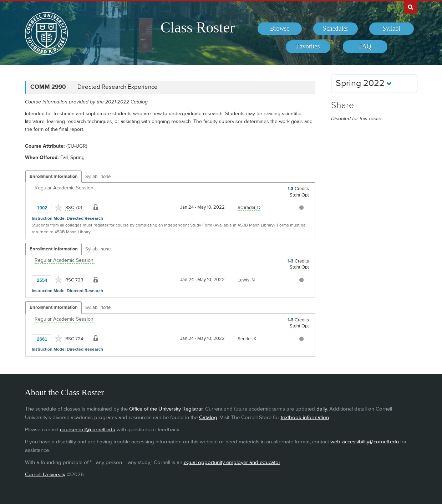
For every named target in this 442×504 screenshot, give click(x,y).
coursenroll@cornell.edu (88, 430)
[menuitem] (280, 29)
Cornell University (45, 475)
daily (322, 409)
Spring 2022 (364, 83)
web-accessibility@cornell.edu (365, 442)
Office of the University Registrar (166, 409)
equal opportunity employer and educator (232, 462)
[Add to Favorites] (59, 208)
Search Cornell (411, 7)
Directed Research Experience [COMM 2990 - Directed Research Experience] (118, 87)
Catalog (208, 418)
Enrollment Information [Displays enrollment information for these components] (54, 177)
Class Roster (198, 27)
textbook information (305, 418)
